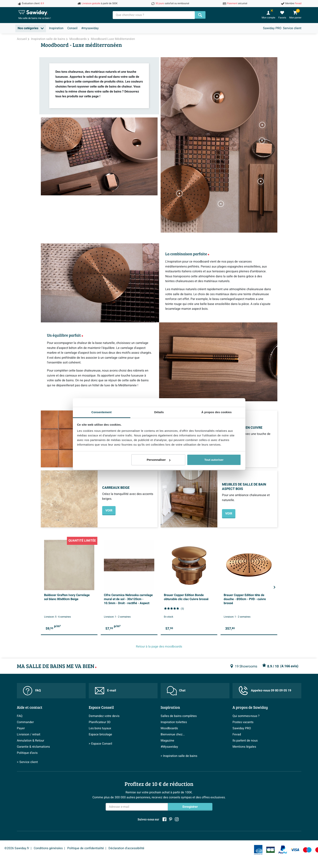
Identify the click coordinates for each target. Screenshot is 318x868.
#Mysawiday (169, 747)
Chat (176, 691)
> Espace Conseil (100, 744)
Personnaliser (158, 460)
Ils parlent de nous (245, 741)
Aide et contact (30, 707)
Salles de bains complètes (179, 716)
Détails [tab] (159, 412)
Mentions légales (244, 747)
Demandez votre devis (104, 716)
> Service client (27, 762)
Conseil (72, 28)
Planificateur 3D (100, 722)
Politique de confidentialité (86, 848)
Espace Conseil (101, 707)
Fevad (237, 734)
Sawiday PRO (272, 28)
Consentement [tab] (101, 412)
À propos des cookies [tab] (217, 412)
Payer (21, 728)
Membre (293, 3)
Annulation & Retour (30, 741)
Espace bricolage (100, 734)
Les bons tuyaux (100, 728)
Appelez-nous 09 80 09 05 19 (265, 691)
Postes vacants (243, 722)
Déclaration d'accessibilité (126, 848)
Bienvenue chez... (173, 734)
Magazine (167, 741)
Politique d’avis (27, 753)
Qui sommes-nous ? (246, 716)
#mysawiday (90, 28)
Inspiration (56, 28)
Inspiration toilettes (174, 722)
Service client (292, 28)
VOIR (109, 510)
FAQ (32, 691)
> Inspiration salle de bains (179, 756)
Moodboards (169, 728)
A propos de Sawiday (250, 707)
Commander (25, 722)
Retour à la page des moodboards (159, 647)
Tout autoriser (214, 460)
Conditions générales (48, 848)
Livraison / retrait (29, 734)
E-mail (105, 691)
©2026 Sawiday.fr (17, 848)
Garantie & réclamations (33, 747)
